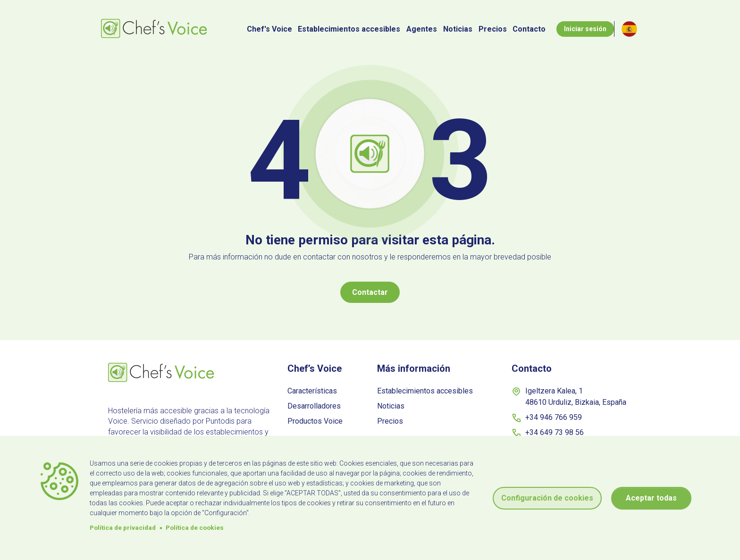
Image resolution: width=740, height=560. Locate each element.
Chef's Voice (269, 29)
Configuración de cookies (547, 498)
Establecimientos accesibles (349, 29)
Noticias (458, 29)
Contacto (529, 29)
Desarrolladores (314, 406)
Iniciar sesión (585, 29)
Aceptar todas (651, 498)
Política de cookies (195, 527)
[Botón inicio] (155, 29)
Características (312, 391)
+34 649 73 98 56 (548, 433)
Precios (493, 29)
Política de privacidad (123, 527)
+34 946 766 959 (547, 418)
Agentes (422, 29)
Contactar (370, 292)
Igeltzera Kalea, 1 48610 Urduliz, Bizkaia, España (569, 397)
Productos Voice (315, 421)
